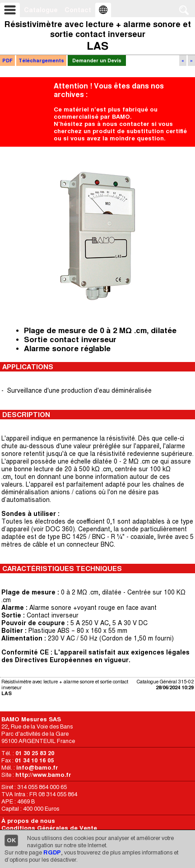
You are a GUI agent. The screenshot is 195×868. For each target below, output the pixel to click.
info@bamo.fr (37, 768)
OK (11, 840)
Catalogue (41, 10)
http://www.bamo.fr (43, 775)
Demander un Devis (97, 60)
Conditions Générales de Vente (49, 828)
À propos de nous (28, 821)
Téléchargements (41, 60)
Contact (78, 10)
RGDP (52, 852)
